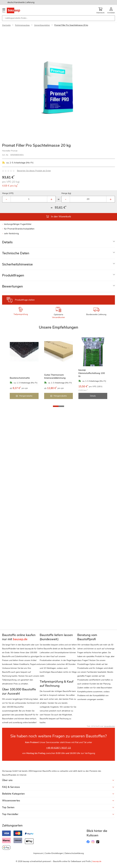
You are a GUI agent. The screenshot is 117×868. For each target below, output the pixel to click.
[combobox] (58, 18)
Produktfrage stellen (25, 300)
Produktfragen (13, 275)
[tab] (58, 242)
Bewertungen (12, 286)
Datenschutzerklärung (74, 853)
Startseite (6, 25)
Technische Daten (16, 253)
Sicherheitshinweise (17, 264)
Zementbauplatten (42, 25)
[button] (56, 406)
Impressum (38, 853)
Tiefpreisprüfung (21, 314)
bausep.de (97, 861)
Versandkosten (58, 317)
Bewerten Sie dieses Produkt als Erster (34, 171)
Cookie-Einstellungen (54, 853)
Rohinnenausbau (22, 25)
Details (7, 242)
